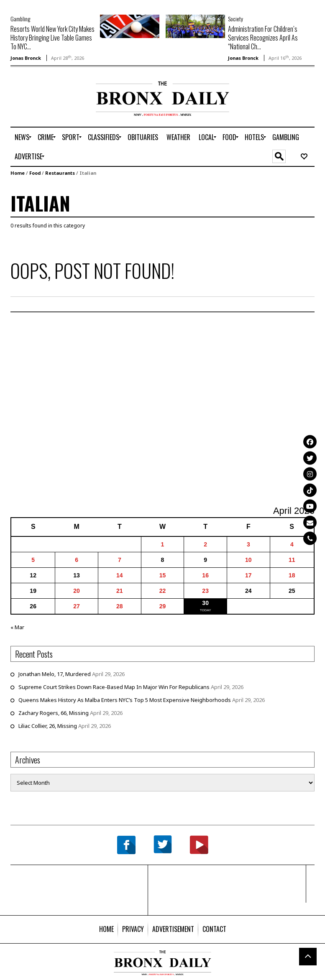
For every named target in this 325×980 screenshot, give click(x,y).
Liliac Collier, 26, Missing (48, 726)
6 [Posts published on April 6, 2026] (77, 560)
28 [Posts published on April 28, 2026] (120, 606)
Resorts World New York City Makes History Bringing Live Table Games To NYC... (52, 38)
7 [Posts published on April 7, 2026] (120, 560)
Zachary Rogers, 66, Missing (54, 713)
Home (18, 173)
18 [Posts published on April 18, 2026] (292, 575)
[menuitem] (22, 137)
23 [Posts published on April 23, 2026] (205, 591)
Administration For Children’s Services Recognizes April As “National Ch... (263, 38)
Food (35, 173)
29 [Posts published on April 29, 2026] (163, 606)
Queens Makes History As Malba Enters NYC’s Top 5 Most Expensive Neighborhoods (125, 700)
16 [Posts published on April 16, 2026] (205, 575)
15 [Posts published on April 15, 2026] (163, 575)
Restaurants (60, 173)
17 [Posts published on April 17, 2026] (248, 575)
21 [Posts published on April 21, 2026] (120, 591)
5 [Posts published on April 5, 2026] (33, 560)
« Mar (17, 627)
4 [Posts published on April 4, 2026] (292, 544)
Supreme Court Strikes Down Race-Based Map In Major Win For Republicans (114, 687)
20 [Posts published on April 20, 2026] (77, 591)
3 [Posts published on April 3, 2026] (248, 544)
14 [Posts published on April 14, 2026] (120, 575)
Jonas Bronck (26, 58)
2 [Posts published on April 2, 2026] (205, 544)
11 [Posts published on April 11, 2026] (292, 560)
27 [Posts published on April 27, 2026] (77, 606)
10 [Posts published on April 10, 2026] (248, 560)
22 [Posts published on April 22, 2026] (163, 591)
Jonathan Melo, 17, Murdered (55, 674)
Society (235, 19)
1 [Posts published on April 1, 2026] (163, 544)
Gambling (20, 19)
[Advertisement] (59, 108)
